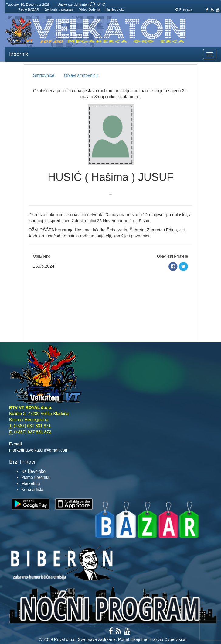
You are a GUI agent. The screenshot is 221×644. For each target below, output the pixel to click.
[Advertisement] (110, 304)
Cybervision (175, 639)
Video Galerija (90, 9)
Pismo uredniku (36, 477)
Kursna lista (32, 490)
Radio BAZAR (29, 9)
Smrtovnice (44, 75)
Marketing (31, 483)
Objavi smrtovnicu (81, 75)
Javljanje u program (59, 9)
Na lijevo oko (115, 9)
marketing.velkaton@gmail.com (39, 450)
